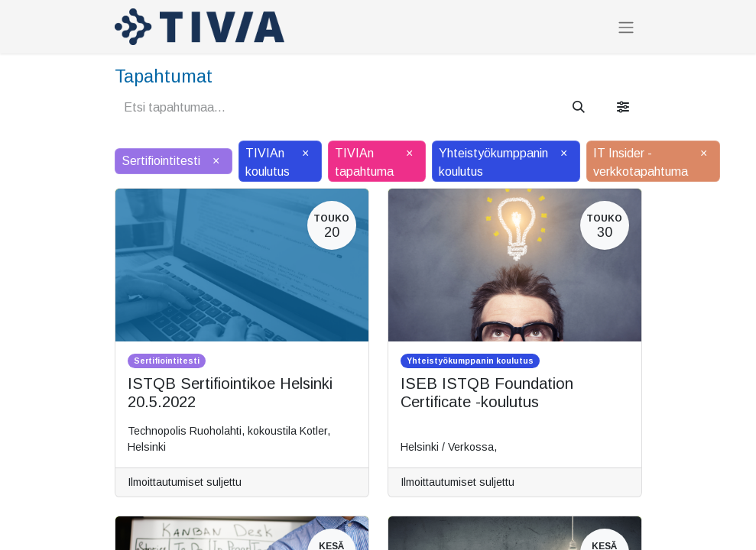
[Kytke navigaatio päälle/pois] (626, 27)
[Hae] (579, 108)
